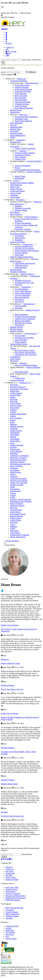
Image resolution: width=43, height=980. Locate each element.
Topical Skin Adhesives (23, 121)
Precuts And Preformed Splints (26, 365)
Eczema (13, 493)
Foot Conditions (16, 418)
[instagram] (5, 859)
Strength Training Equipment (25, 317)
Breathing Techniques (18, 272)
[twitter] (2, 859)
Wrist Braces (19, 299)
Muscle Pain (15, 391)
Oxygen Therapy (17, 217)
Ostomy (9, 181)
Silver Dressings (21, 100)
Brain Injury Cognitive (18, 458)
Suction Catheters (21, 253)
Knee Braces (19, 302)
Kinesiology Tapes (21, 372)
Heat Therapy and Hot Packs (25, 353)
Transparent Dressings (23, 91)
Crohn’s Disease (16, 393)
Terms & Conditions (13, 894)
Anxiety (13, 495)
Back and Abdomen (22, 297)
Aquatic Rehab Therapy (19, 344)
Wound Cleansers (17, 133)
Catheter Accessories (19, 144)
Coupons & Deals (12, 926)
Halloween (5, 659)
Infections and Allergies (19, 481)
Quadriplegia (15, 433)
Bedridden (14, 454)
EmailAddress (27, 854)
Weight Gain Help (17, 445)
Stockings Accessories (23, 280)
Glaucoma (14, 476)
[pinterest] (12, 859)
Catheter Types (20, 159)
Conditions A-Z (12, 383)
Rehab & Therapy (13, 274)
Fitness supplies (21, 342)
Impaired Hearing (17, 516)
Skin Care (15, 115)
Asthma (13, 416)
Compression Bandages (19, 81)
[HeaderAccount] (11, 51)
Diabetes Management (18, 414)
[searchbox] (11, 60)
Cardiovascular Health (18, 479)
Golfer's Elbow (16, 520)
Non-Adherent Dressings (24, 108)
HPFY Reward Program (14, 908)
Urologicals (11, 140)
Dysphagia (14, 468)
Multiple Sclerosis (17, 426)
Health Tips (10, 930)
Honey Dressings (21, 96)
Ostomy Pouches (16, 189)
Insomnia (14, 410)
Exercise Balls (20, 336)
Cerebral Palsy (15, 395)
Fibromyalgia (15, 449)
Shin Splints (15, 435)
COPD (13, 497)
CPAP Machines (21, 267)
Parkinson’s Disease (17, 462)
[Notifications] (8, 54)
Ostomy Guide (15, 193)
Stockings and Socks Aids (24, 283)
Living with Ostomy (18, 191)
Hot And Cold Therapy (19, 346)
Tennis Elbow (15, 441)
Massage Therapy (17, 327)
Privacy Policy (11, 877)
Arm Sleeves (19, 325)
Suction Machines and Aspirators (27, 251)
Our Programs (6, 904)
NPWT (13, 138)
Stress (12, 443)
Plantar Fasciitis (16, 431)
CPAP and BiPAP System (20, 259)
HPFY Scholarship (12, 914)
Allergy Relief (20, 238)
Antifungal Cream (21, 119)
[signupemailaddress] (11, 855)
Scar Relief (14, 131)
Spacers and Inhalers (18, 242)
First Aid (13, 125)
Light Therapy (15, 359)
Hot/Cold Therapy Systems (25, 350)
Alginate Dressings (22, 87)
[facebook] (4, 859)
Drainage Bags (16, 142)
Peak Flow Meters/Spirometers (21, 257)
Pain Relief (14, 361)
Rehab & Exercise (18, 310)
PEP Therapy (15, 212)
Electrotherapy (16, 304)
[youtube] (10, 859)
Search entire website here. (32, 60)
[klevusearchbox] (3, 63)
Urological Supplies (18, 161)
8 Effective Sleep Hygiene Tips (12, 816)
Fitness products (17, 334)
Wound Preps (15, 112)
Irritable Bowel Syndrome (20, 535)
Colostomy (14, 195)
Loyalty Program (12, 912)
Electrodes (19, 308)
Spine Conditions (16, 466)
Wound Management (18, 135)
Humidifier (19, 240)
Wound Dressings (17, 83)
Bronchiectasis (15, 491)
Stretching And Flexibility (24, 338)
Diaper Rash (15, 408)
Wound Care (11, 79)
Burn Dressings (20, 98)
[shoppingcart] (24, 56)
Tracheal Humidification (24, 246)
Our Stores (9, 871)
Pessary (17, 168)
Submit (4, 857)
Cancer (13, 524)
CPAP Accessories (21, 265)
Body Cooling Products (19, 374)
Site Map (9, 875)
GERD (13, 529)
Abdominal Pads (16, 127)
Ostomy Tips (15, 187)
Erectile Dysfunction (18, 387)
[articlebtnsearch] (32, 72)
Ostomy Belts (15, 197)
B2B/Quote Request (13, 900)
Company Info (6, 863)
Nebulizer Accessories (23, 208)
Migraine (13, 424)
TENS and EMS (21, 306)
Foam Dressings (21, 94)
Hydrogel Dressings (22, 85)
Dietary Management (18, 537)
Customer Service (7, 883)
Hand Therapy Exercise (23, 323)
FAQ (7, 937)
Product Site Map (12, 880)
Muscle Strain (15, 512)
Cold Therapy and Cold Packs (26, 355)
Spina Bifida (15, 439)
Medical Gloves (16, 110)
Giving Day (10, 910)
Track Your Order (12, 887)
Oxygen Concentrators (23, 223)
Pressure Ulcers (16, 406)
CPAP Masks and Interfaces (25, 263)
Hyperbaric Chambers (23, 229)
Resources (5, 922)
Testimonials (10, 873)
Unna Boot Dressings (23, 102)
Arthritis (13, 412)
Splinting (14, 363)
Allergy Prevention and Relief (22, 231)
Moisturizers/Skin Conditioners (26, 117)
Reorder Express (12, 889)
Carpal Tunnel (15, 403)
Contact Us (10, 47)
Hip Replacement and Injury (21, 464)
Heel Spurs (14, 385)
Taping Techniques (18, 367)
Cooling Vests (20, 378)
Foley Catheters (20, 157)
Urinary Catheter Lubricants (25, 148)
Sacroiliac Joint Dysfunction (21, 499)
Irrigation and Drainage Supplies (22, 183)
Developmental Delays (18, 460)
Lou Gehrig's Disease (18, 514)
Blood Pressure (16, 472)
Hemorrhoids (19, 178)
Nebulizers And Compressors (22, 202)
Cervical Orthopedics (22, 295)
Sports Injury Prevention (19, 389)
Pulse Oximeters (16, 214)
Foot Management (21, 289)
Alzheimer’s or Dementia (19, 456)
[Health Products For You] (21, 23)
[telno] (7, 49)
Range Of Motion (17, 504)
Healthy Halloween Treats (10, 663)
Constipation (15, 470)
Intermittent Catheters (23, 155)
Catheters (14, 151)
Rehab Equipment (21, 315)
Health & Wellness (8, 685)
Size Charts (10, 934)
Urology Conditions (18, 172)
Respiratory (11, 200)
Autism (13, 420)
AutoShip (9, 918)
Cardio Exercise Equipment (25, 319)
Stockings (18, 285)
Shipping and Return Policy (16, 896)
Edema (13, 397)
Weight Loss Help (17, 485)
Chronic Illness (16, 518)
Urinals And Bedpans (23, 166)
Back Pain (14, 399)
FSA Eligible (10, 932)
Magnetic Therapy (17, 331)
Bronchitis (14, 522)
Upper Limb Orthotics (23, 293)
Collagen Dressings (22, 104)
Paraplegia (14, 428)
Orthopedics (15, 287)
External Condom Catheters (25, 153)
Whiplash (14, 526)
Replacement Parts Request (16, 898)
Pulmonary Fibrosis (17, 506)
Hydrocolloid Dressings (23, 89)
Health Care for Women (10, 625)
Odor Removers (16, 185)
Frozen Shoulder (16, 451)
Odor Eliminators (17, 123)
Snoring (13, 437)
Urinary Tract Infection (19, 483)
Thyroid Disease (16, 510)
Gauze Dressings (21, 106)
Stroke (12, 487)
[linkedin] (7, 859)
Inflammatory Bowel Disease (21, 501)
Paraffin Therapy (16, 329)
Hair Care (14, 508)
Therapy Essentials (17, 380)
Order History (11, 892)
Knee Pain (14, 401)
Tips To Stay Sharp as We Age (12, 689)
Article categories (9, 75)
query (3, 72)
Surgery (13, 474)
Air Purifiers (19, 236)
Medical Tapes (15, 129)
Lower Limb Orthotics (23, 291)
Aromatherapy (15, 357)
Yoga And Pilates (21, 340)
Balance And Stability (23, 321)
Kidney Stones (20, 176)
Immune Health (16, 270)
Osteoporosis (15, 489)
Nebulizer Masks (21, 210)
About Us (9, 867)
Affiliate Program (12, 916)
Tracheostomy (16, 244)
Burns (12, 422)
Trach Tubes (19, 255)
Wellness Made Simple (9, 784)
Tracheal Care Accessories (24, 249)
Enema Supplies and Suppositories (27, 170)
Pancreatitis (14, 531)
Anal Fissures (15, 533)
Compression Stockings (20, 276)
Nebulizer (18, 206)
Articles (8, 928)
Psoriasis (13, 447)
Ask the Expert (11, 939)
